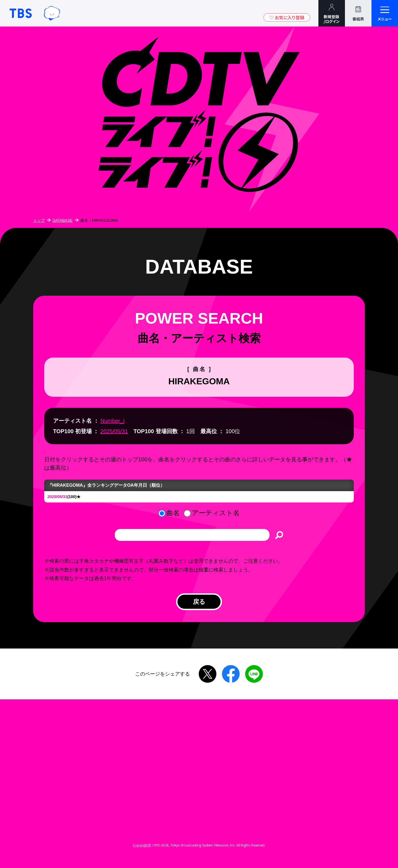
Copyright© (142, 849)
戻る (199, 604)
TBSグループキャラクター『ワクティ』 (52, 13)
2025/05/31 (114, 431)
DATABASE (63, 220)
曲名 (173, 513)
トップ (39, 220)
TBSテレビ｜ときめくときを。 (21, 13)
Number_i (112, 421)
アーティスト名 (216, 513)
